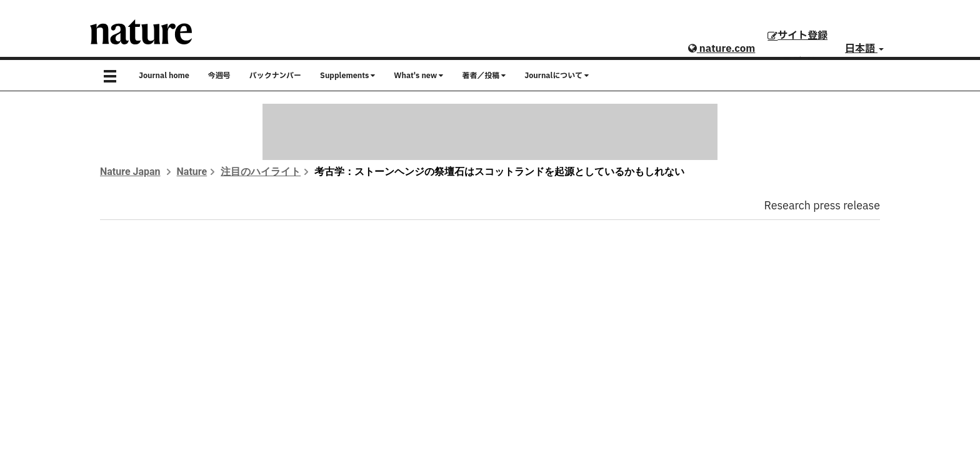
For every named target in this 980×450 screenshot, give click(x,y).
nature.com (722, 49)
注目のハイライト (261, 172)
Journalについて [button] (557, 76)
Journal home (164, 76)
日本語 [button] (864, 49)
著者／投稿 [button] (484, 76)
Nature (192, 172)
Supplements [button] (347, 76)
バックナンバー (275, 76)
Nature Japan (130, 172)
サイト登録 (797, 36)
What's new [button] (418, 76)
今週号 (219, 76)
